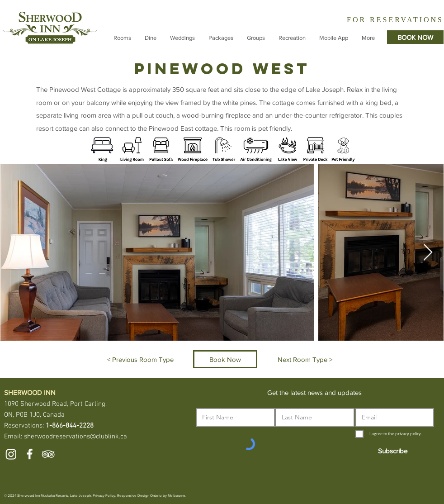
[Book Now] (225, 359)
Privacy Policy (104, 496)
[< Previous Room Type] (140, 359)
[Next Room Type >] (305, 359)
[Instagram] (11, 454)
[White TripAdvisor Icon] (48, 454)
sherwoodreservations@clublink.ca (76, 437)
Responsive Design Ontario (139, 496)
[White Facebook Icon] (30, 454)
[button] (122, 38)
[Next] (436, 19)
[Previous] (316, 19)
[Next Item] (428, 253)
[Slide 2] (381, 20)
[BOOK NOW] (415, 37)
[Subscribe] (392, 451)
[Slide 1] (372, 20)
